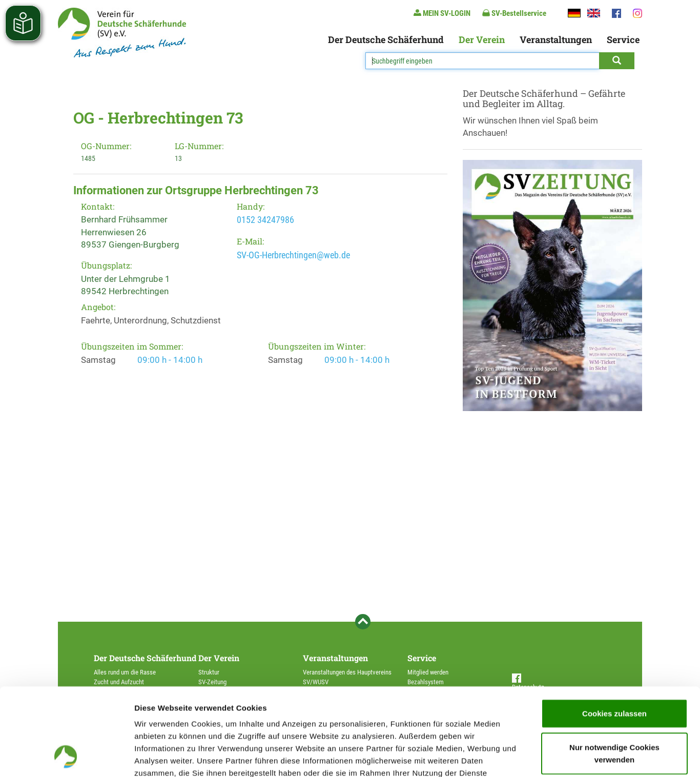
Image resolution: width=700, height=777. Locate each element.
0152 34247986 (265, 220)
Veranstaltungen (556, 39)
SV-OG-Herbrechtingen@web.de (293, 255)
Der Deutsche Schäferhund (386, 39)
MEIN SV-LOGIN (442, 13)
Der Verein (482, 39)
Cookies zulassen (614, 631)
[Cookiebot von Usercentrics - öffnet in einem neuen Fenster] (66, 757)
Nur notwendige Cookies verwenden (614, 671)
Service (623, 39)
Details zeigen (545, 757)
